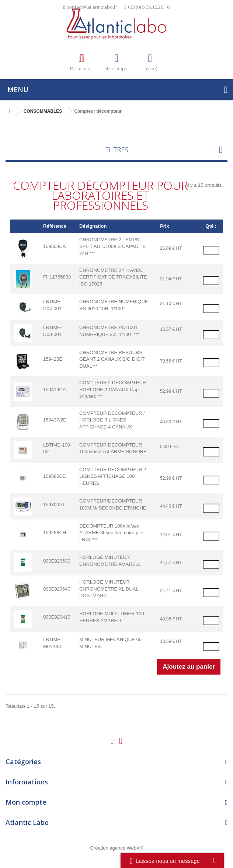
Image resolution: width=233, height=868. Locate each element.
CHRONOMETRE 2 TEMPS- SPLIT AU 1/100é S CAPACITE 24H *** (112, 246)
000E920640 (57, 589)
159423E (53, 359)
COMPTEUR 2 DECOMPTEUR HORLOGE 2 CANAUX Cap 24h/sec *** (113, 389)
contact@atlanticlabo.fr (92, 7)
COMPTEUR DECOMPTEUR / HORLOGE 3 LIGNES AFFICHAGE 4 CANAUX (112, 420)
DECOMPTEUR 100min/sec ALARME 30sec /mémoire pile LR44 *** (111, 533)
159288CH (55, 533)
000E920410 (57, 617)
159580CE (54, 476)
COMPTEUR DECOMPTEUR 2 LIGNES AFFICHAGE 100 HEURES (113, 476)
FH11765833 (57, 277)
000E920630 (57, 561)
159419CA (54, 390)
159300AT (54, 505)
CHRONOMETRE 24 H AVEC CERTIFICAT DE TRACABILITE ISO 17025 (113, 277)
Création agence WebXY (117, 848)
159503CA (54, 246)
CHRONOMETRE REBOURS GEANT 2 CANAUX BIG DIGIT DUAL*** (112, 359)
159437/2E (55, 420)
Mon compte (26, 802)
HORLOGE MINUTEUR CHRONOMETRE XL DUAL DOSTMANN (109, 589)
